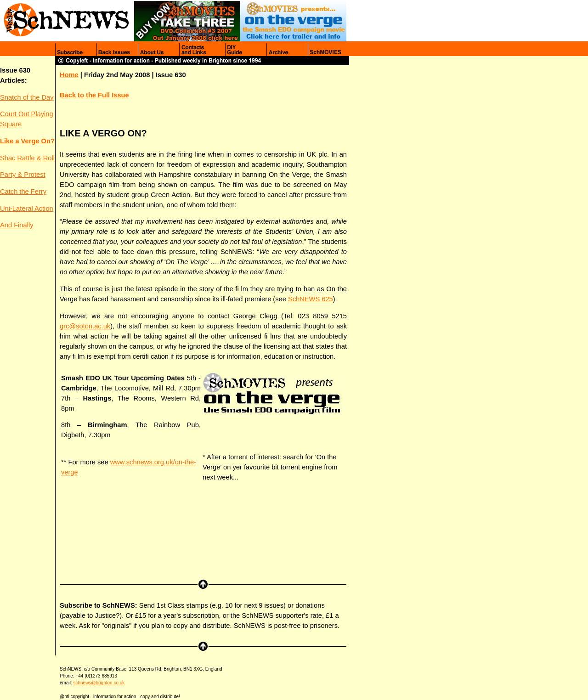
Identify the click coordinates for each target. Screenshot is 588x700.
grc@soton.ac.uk (85, 326)
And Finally (17, 225)
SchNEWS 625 (311, 299)
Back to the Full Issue (94, 95)
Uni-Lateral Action (27, 209)
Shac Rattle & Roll (27, 158)
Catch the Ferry (23, 192)
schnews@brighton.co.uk (99, 683)
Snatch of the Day (27, 97)
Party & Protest (23, 175)
